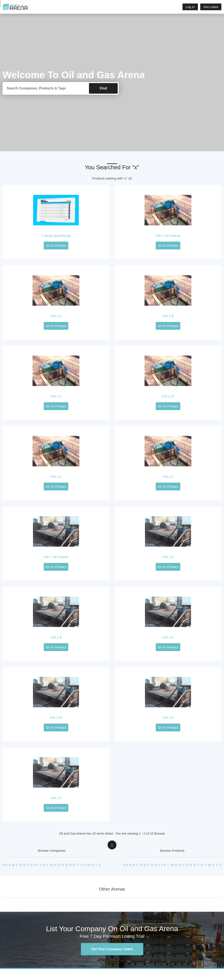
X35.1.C (168, 637)
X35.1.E (168, 718)
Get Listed (211, 7)
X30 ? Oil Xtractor (168, 236)
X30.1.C (56, 396)
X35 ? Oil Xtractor (56, 557)
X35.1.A (168, 557)
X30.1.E (56, 477)
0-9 (5, 865)
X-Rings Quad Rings (56, 236)
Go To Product (56, 246)
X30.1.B (168, 316)
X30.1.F (168, 477)
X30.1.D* (168, 396)
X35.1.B (56, 637)
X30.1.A (56, 316)
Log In (190, 7)
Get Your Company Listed (112, 949)
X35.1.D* (56, 718)
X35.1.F (56, 798)
